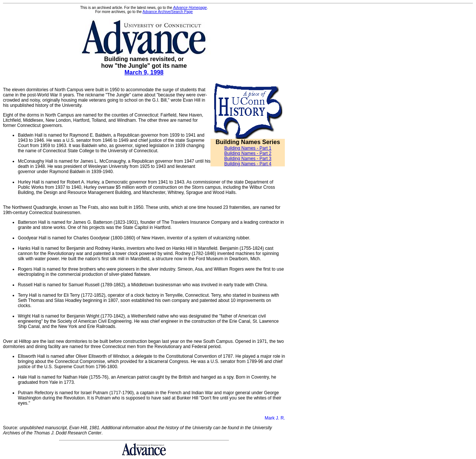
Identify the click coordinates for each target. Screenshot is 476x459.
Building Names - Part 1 (248, 148)
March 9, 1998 (144, 72)
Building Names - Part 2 (248, 153)
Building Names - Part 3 (248, 159)
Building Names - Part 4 (248, 164)
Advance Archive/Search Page (168, 12)
